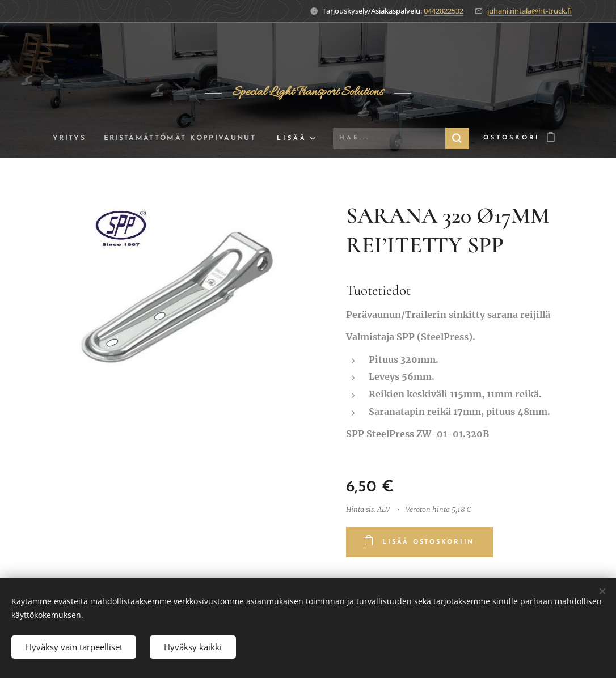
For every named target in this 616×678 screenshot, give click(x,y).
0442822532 (444, 11)
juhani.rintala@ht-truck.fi (529, 11)
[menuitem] (68, 138)
